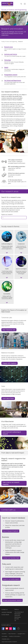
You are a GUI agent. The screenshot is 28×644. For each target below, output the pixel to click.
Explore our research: (7, 214)
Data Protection (12, 634)
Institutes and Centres (11, 54)
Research (21, 42)
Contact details (5, 615)
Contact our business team (11, 558)
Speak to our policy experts (11, 579)
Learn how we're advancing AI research (12, 433)
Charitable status (6, 639)
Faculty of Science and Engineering (14, 10)
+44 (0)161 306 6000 (7, 612)
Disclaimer (4, 634)
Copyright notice (21, 634)
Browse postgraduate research (12, 600)
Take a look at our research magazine (11, 483)
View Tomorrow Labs (9, 330)
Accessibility (4, 636)
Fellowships (8, 60)
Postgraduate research (11, 75)
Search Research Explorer (11, 531)
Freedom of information (14, 636)
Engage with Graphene (10, 363)
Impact (6, 67)
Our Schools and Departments (13, 80)
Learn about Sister (8, 398)
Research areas (9, 47)
